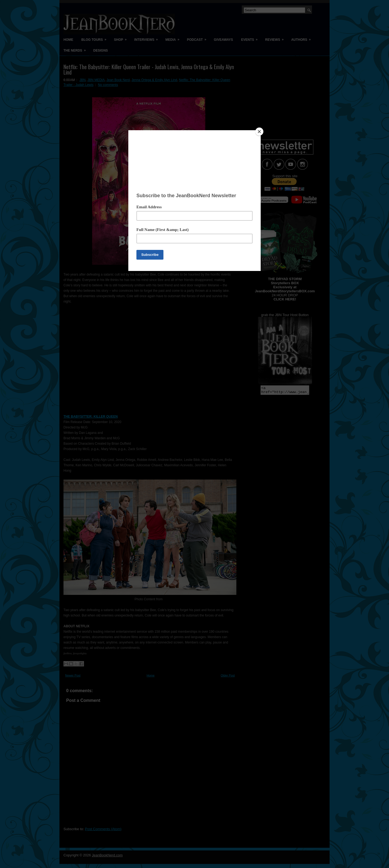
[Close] (259, 132)
